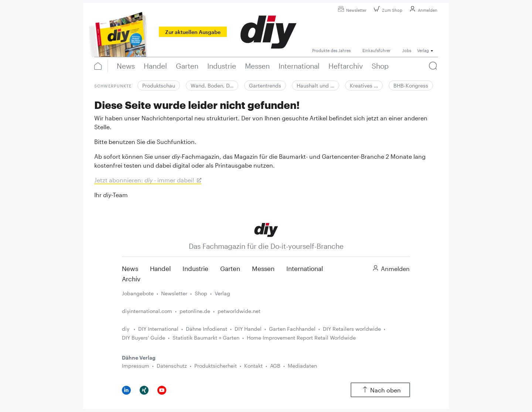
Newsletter (351, 10)
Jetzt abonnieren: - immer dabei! (144, 180)
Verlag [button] (423, 50)
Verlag (222, 293)
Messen (263, 268)
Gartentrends (265, 85)
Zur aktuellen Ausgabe (193, 32)
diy (126, 329)
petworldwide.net (239, 311)
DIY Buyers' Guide (144, 338)
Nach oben (380, 390)
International (305, 268)
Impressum (136, 366)
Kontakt (253, 366)
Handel (160, 268)
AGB (275, 366)
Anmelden (422, 10)
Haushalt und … (316, 85)
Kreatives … (364, 85)
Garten (230, 268)
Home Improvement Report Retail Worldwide (301, 338)
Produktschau (159, 85)
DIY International (158, 329)
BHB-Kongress (411, 85)
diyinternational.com (147, 311)
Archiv (131, 279)
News (130, 268)
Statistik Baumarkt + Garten (206, 338)
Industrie (195, 268)
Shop (201, 293)
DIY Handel (248, 329)
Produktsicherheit (216, 366)
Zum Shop (387, 10)
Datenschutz (172, 366)
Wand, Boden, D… (212, 85)
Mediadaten (302, 366)
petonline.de (195, 311)
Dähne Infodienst (207, 329)
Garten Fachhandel (292, 329)
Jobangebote (138, 293)
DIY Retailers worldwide (352, 329)
